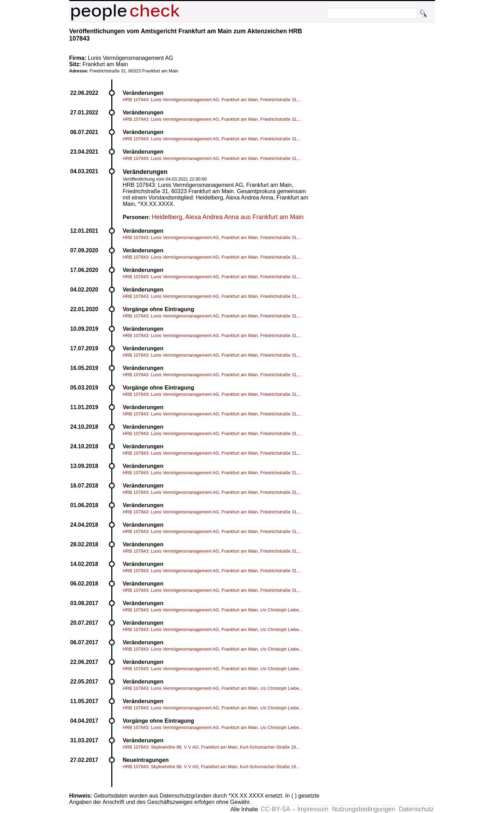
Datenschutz (416, 809)
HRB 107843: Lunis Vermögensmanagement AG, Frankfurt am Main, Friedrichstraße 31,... (212, 100)
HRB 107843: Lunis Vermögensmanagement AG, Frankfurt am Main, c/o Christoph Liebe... (213, 610)
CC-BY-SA (275, 809)
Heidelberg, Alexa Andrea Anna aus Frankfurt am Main (227, 217)
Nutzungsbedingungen (364, 809)
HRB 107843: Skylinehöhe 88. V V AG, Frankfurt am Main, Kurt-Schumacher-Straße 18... (211, 747)
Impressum (313, 809)
